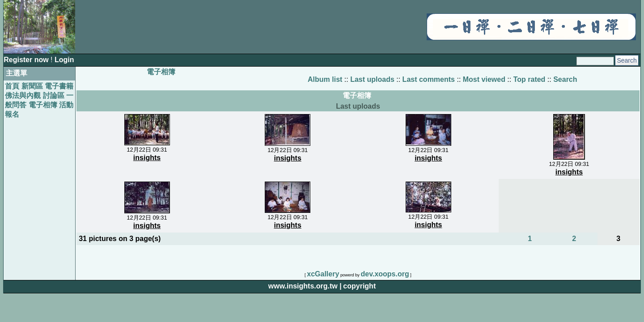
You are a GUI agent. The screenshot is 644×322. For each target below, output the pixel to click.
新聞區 (32, 86)
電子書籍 (59, 86)
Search (565, 79)
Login (64, 60)
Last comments (429, 79)
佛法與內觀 (23, 95)
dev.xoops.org (385, 274)
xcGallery (323, 274)
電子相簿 (43, 105)
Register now (27, 60)
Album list (325, 79)
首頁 (12, 86)
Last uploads (372, 79)
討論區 (54, 95)
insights (147, 158)
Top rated (530, 79)
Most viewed (484, 79)
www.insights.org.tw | (305, 286)
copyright (359, 286)
